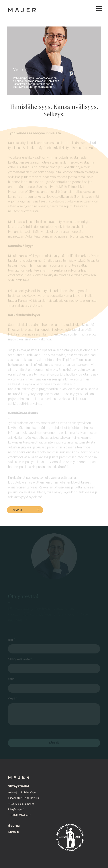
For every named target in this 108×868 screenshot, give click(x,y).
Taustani (25, 510)
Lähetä (54, 743)
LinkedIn (13, 832)
